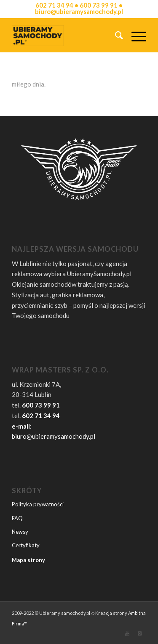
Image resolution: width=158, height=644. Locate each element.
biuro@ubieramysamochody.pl (54, 436)
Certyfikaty (26, 545)
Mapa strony (28, 560)
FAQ (17, 518)
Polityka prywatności (38, 504)
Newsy (20, 532)
